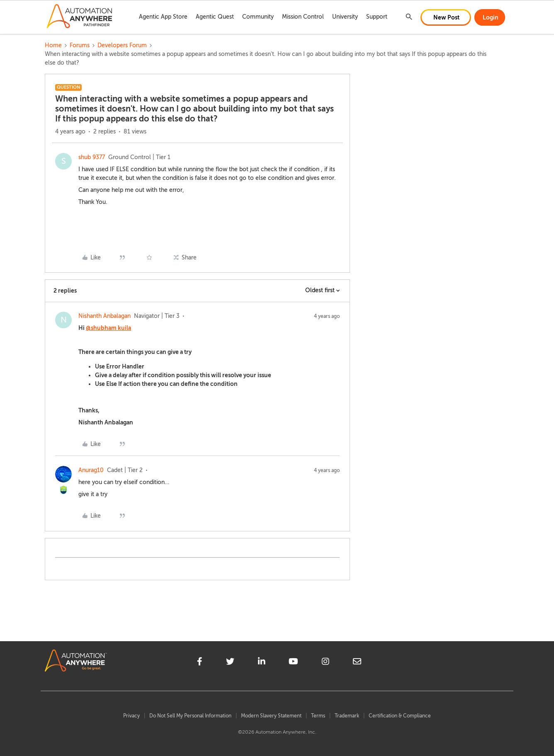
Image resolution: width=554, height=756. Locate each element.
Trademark (347, 716)
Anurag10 (91, 470)
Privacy (131, 716)
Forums (80, 45)
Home (53, 45)
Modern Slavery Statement (271, 716)
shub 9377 (92, 157)
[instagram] (326, 663)
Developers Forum (122, 45)
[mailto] (357, 663)
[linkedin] (262, 663)
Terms (318, 716)
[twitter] (230, 663)
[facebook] (200, 663)
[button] (446, 17)
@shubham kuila (108, 328)
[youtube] (293, 663)
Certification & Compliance (400, 716)
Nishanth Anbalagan (104, 316)
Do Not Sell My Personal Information (190, 716)
